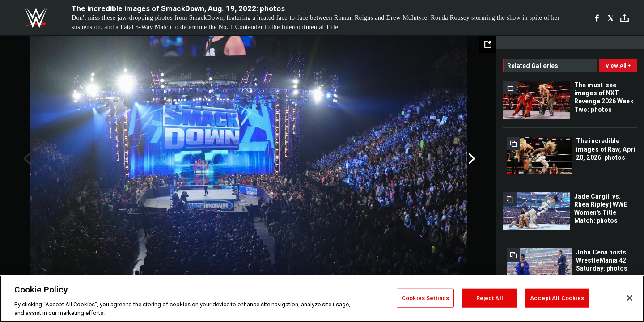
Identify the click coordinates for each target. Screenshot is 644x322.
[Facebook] (597, 18)
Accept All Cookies (557, 298)
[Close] (630, 298)
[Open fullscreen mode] (488, 44)
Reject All (490, 298)
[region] (322, 299)
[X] (611, 18)
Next (471, 159)
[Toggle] (625, 18)
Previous (26, 159)
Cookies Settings (425, 298)
